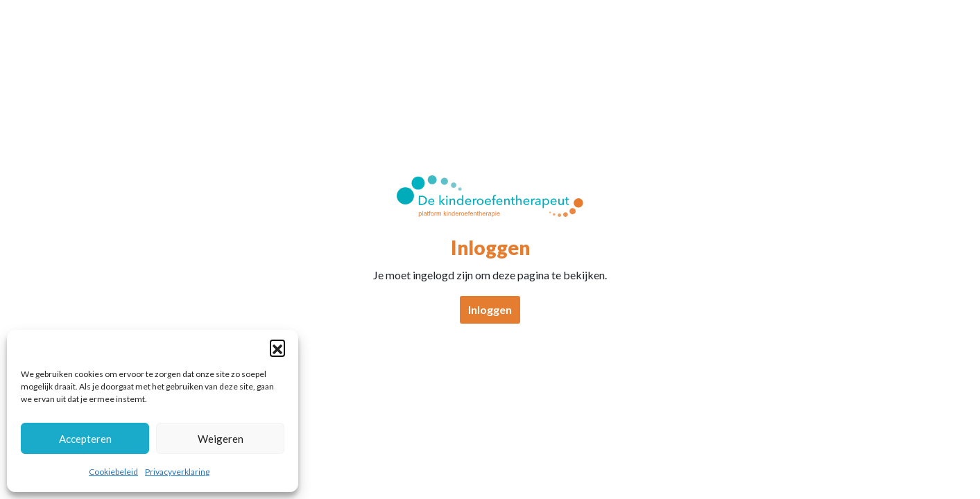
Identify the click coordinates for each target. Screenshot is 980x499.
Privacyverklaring (177, 472)
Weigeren (221, 439)
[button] (277, 347)
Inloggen (490, 309)
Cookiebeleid (113, 472)
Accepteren (85, 439)
